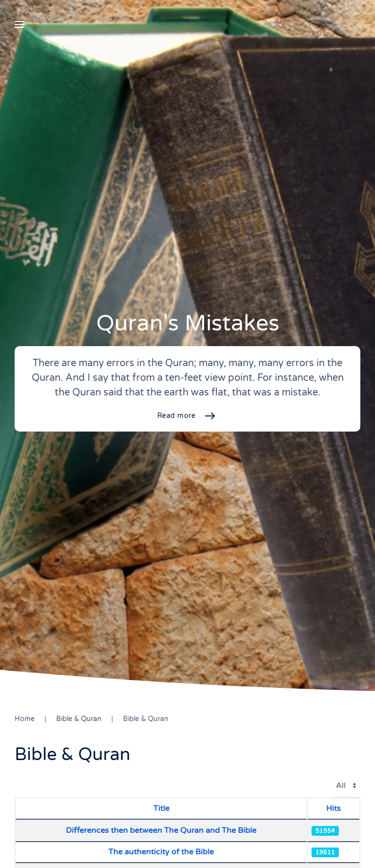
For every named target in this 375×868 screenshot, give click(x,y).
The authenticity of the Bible (161, 852)
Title (161, 808)
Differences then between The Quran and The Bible (161, 830)
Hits (333, 808)
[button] (20, 24)
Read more (177, 416)
